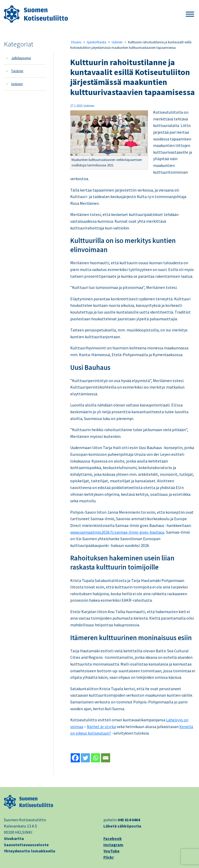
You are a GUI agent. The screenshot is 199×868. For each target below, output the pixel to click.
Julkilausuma (21, 58)
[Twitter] (85, 758)
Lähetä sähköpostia (122, 826)
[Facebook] (75, 758)
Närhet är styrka (101, 727)
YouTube (111, 851)
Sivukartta (14, 838)
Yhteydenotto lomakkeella (30, 851)
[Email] (106, 758)
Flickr (109, 857)
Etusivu (76, 42)
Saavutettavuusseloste (26, 845)
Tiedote (17, 71)
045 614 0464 (129, 820)
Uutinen (17, 84)
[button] (190, 14)
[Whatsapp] (95, 758)
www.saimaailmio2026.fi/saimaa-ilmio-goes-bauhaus (117, 532)
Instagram (113, 845)
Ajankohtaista (97, 42)
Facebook (113, 838)
